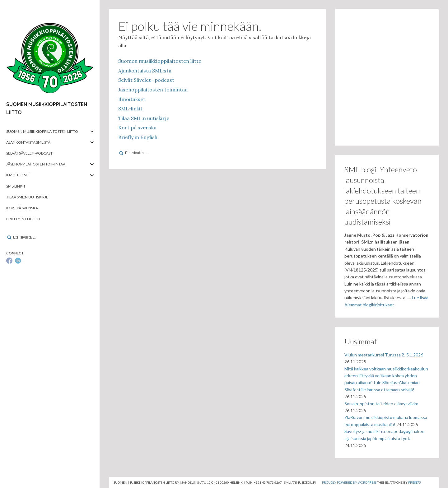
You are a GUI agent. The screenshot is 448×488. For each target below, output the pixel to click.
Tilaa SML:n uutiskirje (27, 197)
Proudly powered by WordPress (349, 482)
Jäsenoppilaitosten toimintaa (36, 164)
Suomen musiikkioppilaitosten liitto (42, 131)
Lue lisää (420, 297)
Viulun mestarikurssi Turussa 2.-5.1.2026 (384, 355)
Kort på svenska (22, 208)
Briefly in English (23, 219)
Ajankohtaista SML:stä (28, 142)
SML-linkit (16, 186)
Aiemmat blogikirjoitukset (369, 305)
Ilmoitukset (18, 175)
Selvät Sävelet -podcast (29, 153)
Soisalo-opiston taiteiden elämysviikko (381, 404)
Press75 (415, 482)
